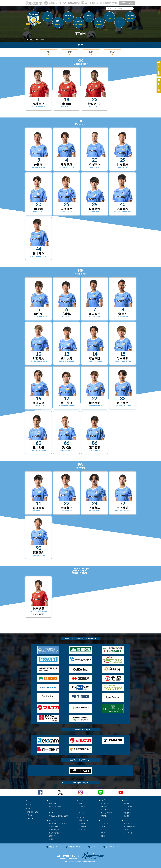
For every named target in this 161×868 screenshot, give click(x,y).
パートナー (127, 810)
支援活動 (127, 816)
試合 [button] (58, 23)
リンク (126, 830)
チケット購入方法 (55, 806)
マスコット (104, 833)
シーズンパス (53, 810)
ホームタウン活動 (107, 813)
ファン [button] (120, 23)
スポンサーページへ (80, 783)
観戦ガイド (53, 836)
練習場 (51, 839)
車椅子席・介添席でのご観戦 (58, 816)
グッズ (103, 826)
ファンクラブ (105, 823)
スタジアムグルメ (55, 830)
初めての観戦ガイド (56, 833)
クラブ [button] (109, 17)
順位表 (30, 815)
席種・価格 (53, 803)
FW (112, 52)
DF (70, 52)
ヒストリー (104, 810)
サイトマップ (128, 833)
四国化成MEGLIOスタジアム (58, 823)
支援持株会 (127, 813)
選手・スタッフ (84, 820)
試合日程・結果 (33, 812)
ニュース (47, 17)
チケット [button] (68, 17)
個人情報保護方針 (129, 826)
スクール (82, 830)
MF (91, 52)
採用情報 (104, 816)
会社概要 (104, 806)
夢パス (51, 813)
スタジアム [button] (78, 23)
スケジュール (84, 813)
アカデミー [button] (99, 23)
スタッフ (82, 806)
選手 (81, 803)
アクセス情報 (53, 826)
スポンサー (127, 803)
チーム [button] (89, 17)
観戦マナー (31, 818)
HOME (32, 40)
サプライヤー (128, 806)
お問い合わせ (128, 823)
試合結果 (82, 823)
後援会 (103, 836)
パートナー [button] (130, 17)
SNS (102, 830)
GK (49, 52)
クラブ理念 (104, 803)
